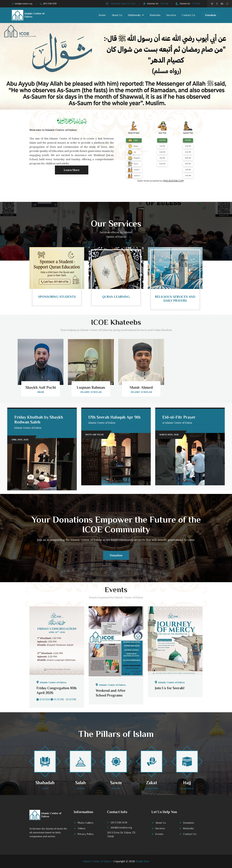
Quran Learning (116, 297)
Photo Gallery (85, 823)
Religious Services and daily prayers (175, 299)
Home (102, 15)
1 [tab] (217, 61)
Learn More (72, 171)
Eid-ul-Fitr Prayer (179, 417)
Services (171, 15)
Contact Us (188, 15)
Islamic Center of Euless (97, 861)
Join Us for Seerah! (170, 688)
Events (159, 834)
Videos (81, 828)
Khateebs (155, 15)
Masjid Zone (142, 861)
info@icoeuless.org (24, 4)
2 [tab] (217, 64)
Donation (211, 16)
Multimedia (134, 15)
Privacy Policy (86, 834)
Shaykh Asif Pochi (41, 387)
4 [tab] (217, 70)
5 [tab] (217, 72)
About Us (117, 15)
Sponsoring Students (57, 297)
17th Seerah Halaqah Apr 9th (114, 417)
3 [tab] (217, 67)
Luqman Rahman (91, 387)
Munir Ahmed (141, 387)
